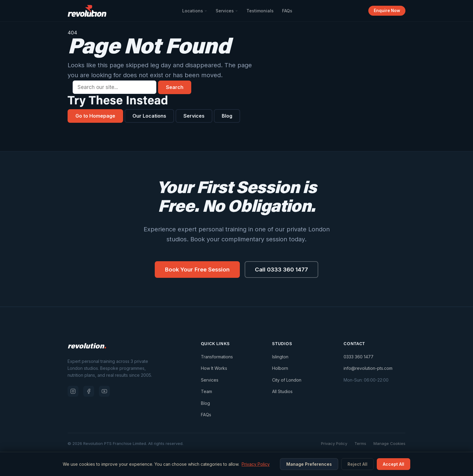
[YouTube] (104, 392)
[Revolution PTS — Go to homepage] (87, 11)
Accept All (394, 464)
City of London (287, 381)
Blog (233, 116)
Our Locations (153, 116)
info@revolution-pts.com (368, 369)
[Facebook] (89, 392)
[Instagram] (73, 392)
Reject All (357, 464)
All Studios (282, 392)
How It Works (214, 369)
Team (206, 392)
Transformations (217, 357)
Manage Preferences (309, 464)
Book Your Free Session (195, 270)
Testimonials (260, 11)
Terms (360, 444)
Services (227, 11)
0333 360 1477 (359, 357)
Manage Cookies (389, 444)
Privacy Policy (334, 444)
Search (175, 87)
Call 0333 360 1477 (283, 270)
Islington (280, 357)
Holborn (280, 369)
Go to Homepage (97, 116)
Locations (194, 11)
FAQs (287, 11)
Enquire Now (386, 11)
